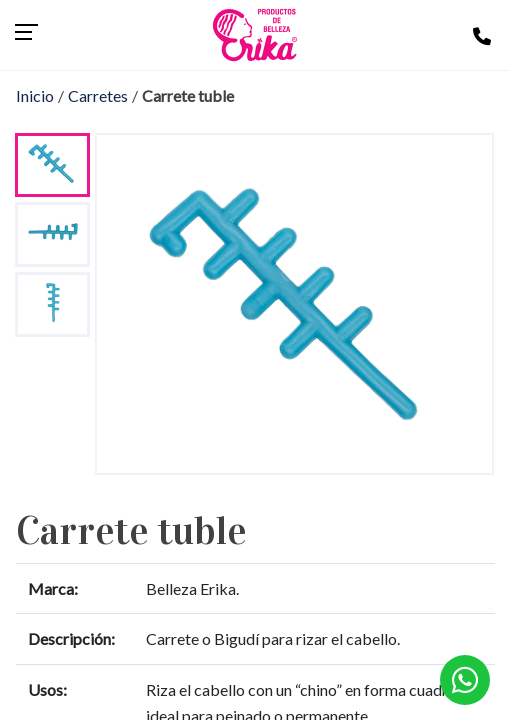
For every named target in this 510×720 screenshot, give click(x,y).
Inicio (35, 95)
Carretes (98, 95)
